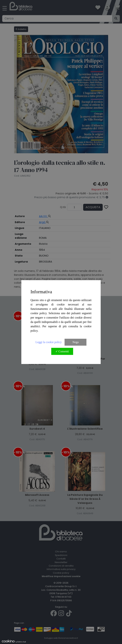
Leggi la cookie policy (49, 342)
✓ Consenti (62, 351)
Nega (75, 342)
